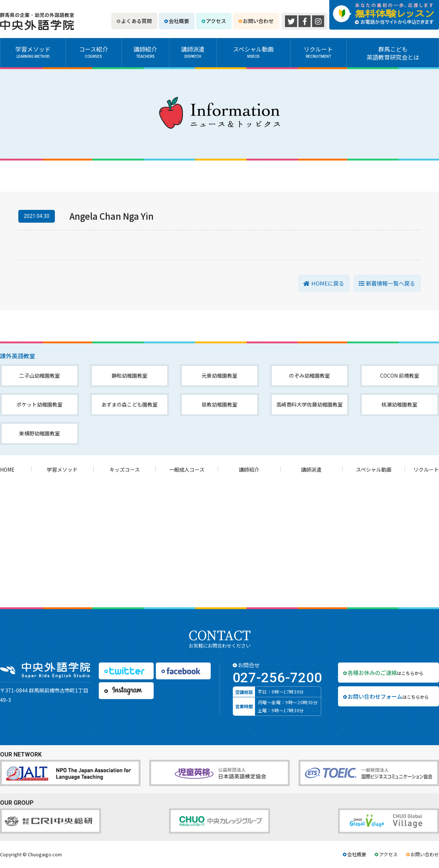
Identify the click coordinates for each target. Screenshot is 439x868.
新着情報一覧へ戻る (391, 283)
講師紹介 (145, 52)
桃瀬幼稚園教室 (399, 404)
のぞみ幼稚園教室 (309, 375)
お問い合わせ (258, 21)
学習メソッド (33, 52)
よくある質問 (136, 21)
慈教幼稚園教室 (219, 404)
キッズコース (125, 469)
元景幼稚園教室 (219, 375)
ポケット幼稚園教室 (40, 404)
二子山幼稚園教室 (40, 375)
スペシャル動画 (253, 52)
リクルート (318, 52)
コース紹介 (94, 52)
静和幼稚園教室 (130, 375)
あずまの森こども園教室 (130, 404)
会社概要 (179, 21)
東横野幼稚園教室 (40, 433)
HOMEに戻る (328, 283)
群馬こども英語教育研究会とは (393, 53)
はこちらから (385, 673)
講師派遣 (193, 52)
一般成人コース (187, 469)
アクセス (216, 21)
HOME (7, 469)
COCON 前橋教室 (400, 375)
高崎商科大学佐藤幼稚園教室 (309, 404)
